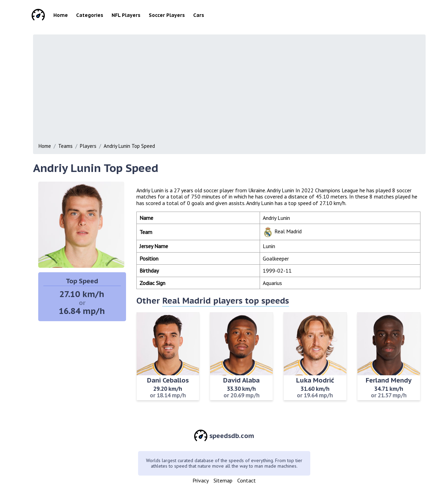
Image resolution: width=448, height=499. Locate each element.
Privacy (201, 480)
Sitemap (223, 480)
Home (61, 15)
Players (88, 146)
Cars (199, 15)
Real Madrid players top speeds (226, 301)
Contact (247, 480)
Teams (65, 146)
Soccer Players (167, 15)
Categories (90, 15)
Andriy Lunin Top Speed (129, 146)
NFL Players (126, 15)
